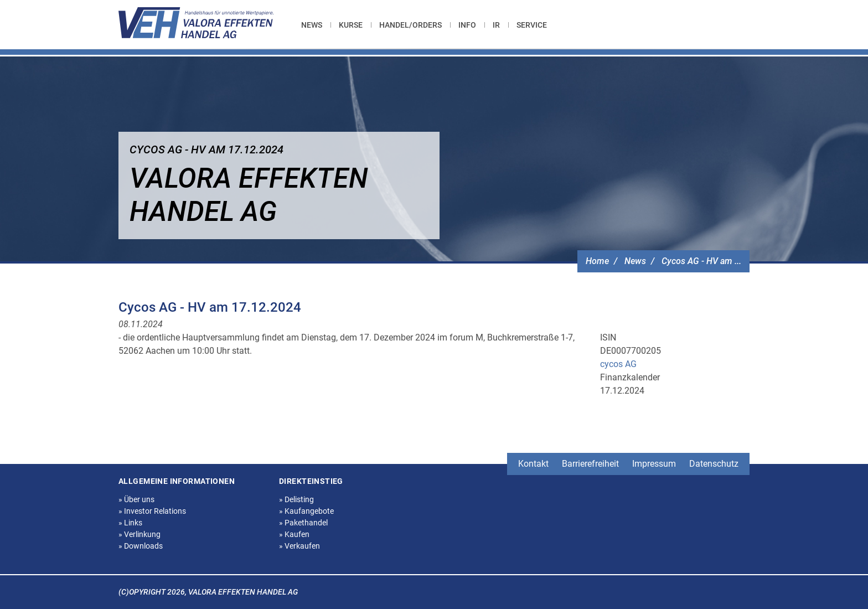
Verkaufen (299, 546)
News (312, 25)
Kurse (351, 25)
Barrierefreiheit (590, 464)
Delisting (296, 499)
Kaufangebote (306, 511)
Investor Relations (152, 511)
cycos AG (618, 364)
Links (130, 523)
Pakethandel (303, 523)
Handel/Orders (410, 25)
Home (597, 261)
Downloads (141, 546)
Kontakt (533, 464)
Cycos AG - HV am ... (701, 261)
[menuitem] (316, 25)
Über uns (136, 499)
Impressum (654, 464)
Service (532, 25)
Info (467, 25)
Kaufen (294, 534)
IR (496, 25)
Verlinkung (139, 534)
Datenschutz (714, 464)
